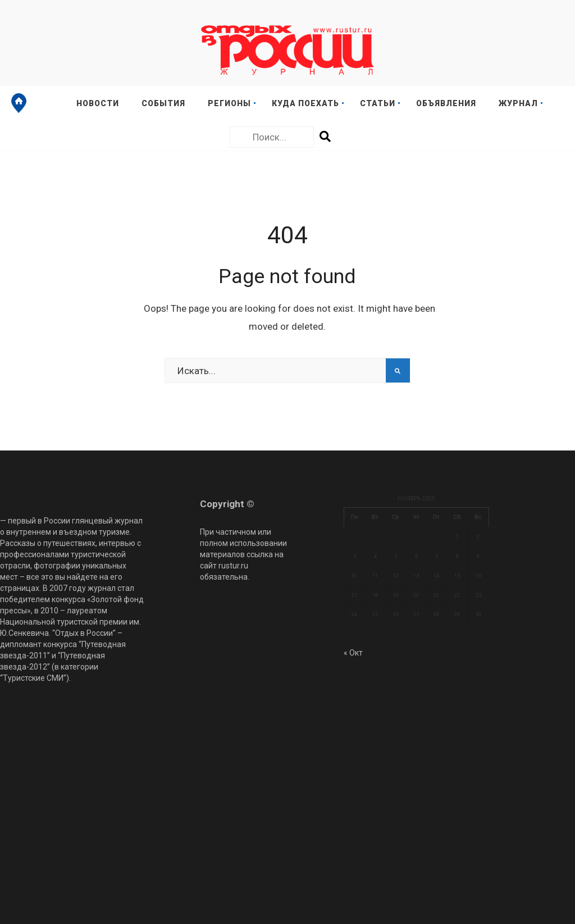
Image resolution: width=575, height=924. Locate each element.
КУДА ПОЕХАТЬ (305, 103)
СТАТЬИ (378, 103)
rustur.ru (233, 566)
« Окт (353, 653)
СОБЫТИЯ (163, 103)
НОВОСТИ (98, 103)
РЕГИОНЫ (229, 103)
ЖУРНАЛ (518, 103)
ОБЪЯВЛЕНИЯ (446, 103)
